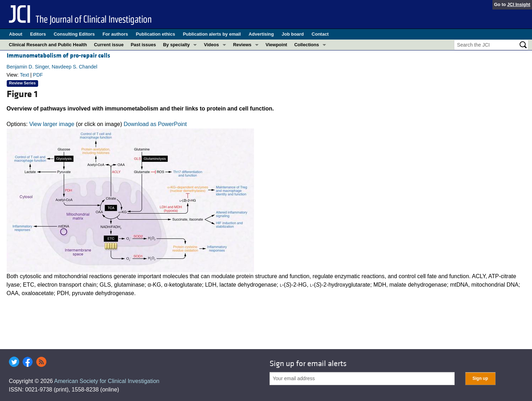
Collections (307, 45)
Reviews (242, 45)
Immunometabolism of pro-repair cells (58, 56)
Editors (38, 34)
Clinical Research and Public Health (48, 45)
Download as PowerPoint (155, 124)
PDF (38, 75)
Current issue (109, 45)
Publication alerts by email (212, 34)
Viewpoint (276, 45)
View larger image (52, 124)
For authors (115, 34)
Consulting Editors (74, 34)
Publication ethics (155, 34)
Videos (211, 45)
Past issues (143, 45)
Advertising (261, 34)
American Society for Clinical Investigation (107, 381)
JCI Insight (519, 4)
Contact (320, 34)
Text (24, 75)
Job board (293, 34)
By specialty (176, 45)
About (16, 34)
